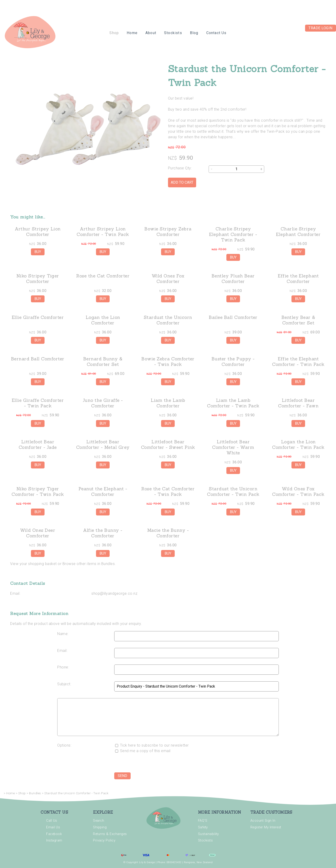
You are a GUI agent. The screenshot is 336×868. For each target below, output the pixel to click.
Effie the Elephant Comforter (298, 279)
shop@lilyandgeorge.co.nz (114, 593)
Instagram (54, 840)
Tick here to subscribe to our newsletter (152, 745)
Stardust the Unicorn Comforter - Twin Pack (233, 491)
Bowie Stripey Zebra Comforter (168, 232)
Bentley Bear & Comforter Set (298, 320)
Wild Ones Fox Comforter (168, 279)
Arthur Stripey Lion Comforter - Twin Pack (103, 232)
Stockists (173, 33)
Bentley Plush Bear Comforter (233, 279)
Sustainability (208, 834)
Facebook (54, 834)
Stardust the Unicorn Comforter (168, 320)
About (151, 33)
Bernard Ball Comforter (38, 359)
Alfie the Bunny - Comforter (103, 533)
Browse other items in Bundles (89, 564)
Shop (114, 33)
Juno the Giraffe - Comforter (103, 403)
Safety (203, 827)
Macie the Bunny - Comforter (168, 533)
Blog (194, 33)
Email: (15, 593)
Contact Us (216, 33)
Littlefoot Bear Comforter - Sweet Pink (168, 444)
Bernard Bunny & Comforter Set (103, 362)
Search (99, 821)
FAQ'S (203, 821)
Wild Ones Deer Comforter (38, 533)
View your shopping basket (33, 564)
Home (132, 33)
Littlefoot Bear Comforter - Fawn (298, 403)
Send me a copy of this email (143, 751)
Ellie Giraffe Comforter (38, 317)
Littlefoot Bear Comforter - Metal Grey (103, 444)
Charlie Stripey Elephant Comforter (298, 232)
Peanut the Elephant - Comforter (103, 491)
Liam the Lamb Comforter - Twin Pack (233, 403)
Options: (64, 745)
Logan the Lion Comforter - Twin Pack (298, 444)
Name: (63, 634)
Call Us (52, 821)
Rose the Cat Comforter (103, 276)
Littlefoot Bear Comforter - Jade (38, 444)
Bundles (35, 793)
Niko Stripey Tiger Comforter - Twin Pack (38, 491)
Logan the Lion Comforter (103, 320)
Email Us (53, 827)
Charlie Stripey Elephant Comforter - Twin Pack (233, 234)
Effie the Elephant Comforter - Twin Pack (298, 362)
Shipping (100, 827)
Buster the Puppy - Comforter (233, 362)
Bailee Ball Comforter (233, 317)
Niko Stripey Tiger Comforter (38, 279)
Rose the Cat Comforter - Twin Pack (168, 491)
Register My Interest (266, 827)
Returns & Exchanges (110, 834)
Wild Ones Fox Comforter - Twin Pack (298, 491)
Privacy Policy (104, 840)
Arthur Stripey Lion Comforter (38, 232)
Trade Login (321, 28)
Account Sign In (263, 821)
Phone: (63, 667)
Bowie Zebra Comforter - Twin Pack (168, 362)
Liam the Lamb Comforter (168, 403)
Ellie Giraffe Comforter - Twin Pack (38, 403)
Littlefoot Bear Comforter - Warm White (233, 447)
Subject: (64, 684)
